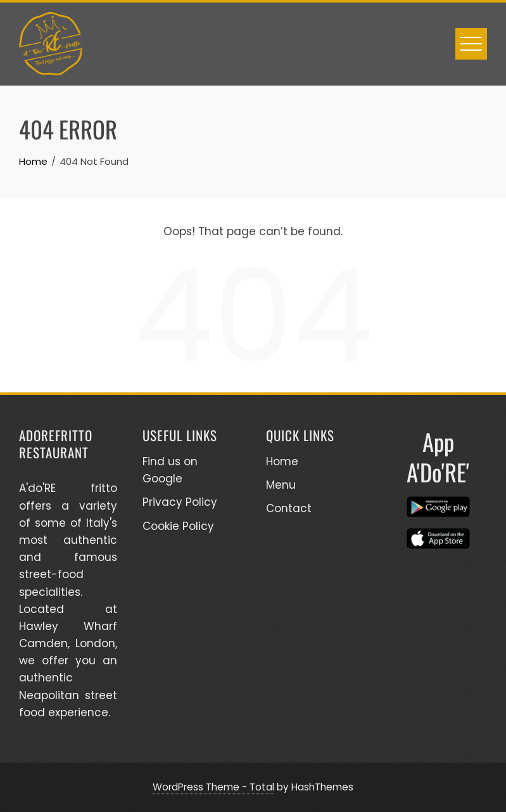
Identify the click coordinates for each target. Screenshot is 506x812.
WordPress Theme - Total (213, 787)
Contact (289, 508)
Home (282, 461)
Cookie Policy (178, 526)
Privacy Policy (180, 502)
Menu (281, 485)
